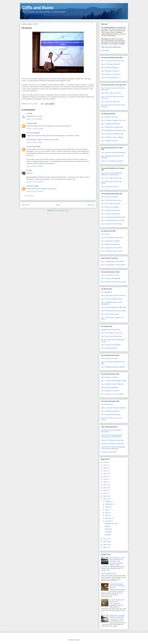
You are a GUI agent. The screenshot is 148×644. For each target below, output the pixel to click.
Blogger (77, 640)
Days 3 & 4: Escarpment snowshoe (112, 161)
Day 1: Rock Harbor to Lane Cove (112, 333)
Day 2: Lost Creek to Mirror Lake (111, 178)
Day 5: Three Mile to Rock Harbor (112, 251)
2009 (105, 545)
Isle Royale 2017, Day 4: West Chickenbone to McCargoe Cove (117, 559)
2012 (105, 499)
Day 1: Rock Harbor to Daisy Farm (112, 238)
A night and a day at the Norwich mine (117, 601)
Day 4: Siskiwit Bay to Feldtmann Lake (113, 131)
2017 (105, 485)
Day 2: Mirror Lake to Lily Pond (111, 93)
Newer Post (26, 205)
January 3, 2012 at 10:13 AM (35, 129)
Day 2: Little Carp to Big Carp (110, 64)
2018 (105, 482)
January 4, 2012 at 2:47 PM (34, 142)
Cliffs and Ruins (38, 8)
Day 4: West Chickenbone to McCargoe (114, 307)
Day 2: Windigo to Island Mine (111, 124)
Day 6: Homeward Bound (109, 348)
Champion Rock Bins (111, 523)
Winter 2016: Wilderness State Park (112, 444)
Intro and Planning (107, 404)
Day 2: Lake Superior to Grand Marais (113, 265)
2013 (105, 496)
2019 (105, 479)
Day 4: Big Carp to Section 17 (110, 71)
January (108, 521)
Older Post (91, 205)
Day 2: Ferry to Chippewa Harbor (112, 299)
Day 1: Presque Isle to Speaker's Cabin (114, 381)
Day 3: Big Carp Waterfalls (109, 387)
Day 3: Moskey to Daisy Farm (110, 244)
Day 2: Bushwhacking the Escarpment (113, 367)
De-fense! (108, 535)
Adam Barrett (31, 186)
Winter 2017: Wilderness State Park (112, 440)
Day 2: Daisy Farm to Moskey (110, 241)
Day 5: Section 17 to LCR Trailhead (112, 394)
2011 (105, 539)
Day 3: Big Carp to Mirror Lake (111, 415)
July (106, 510)
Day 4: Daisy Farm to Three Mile (111, 248)
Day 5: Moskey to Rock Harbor (111, 345)
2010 (105, 542)
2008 (105, 547)
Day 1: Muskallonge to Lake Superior (113, 261)
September (109, 504)
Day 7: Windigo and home (109, 141)
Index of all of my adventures (111, 47)
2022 (105, 471)
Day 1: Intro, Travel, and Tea (110, 275)
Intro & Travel (105, 234)
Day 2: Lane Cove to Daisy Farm (111, 336)
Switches (108, 526)
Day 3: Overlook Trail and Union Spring (114, 282)
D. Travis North (31, 133)
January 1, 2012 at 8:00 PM (34, 119)
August (107, 507)
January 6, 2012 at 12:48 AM (35, 166)
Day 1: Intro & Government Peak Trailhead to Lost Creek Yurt (111, 174)
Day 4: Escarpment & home (110, 187)
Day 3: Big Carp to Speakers (110, 207)
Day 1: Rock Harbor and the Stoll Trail (113, 295)
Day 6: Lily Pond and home (110, 78)
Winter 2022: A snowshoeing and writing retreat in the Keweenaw (112, 436)
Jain (28, 114)
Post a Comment (29, 196)
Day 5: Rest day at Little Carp (110, 214)
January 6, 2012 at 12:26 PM (35, 182)
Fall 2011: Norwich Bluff (109, 452)
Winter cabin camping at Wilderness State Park (117, 616)
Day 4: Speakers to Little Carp (111, 210)
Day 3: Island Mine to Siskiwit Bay (112, 127)
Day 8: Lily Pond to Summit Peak (112, 224)
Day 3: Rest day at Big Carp (110, 68)
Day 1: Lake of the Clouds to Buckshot (113, 408)
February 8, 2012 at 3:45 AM (35, 191)
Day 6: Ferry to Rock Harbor (110, 314)
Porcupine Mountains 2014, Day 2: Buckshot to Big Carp (118, 586)
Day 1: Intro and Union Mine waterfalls (113, 153)
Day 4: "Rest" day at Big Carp (110, 102)
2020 (105, 476)
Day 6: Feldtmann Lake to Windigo (112, 137)
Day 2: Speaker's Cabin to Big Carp (112, 384)
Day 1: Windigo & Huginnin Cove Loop (113, 120)
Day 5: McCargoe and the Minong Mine (114, 311)
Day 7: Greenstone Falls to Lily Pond (113, 220)
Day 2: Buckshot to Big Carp (110, 411)
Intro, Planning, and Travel (109, 117)
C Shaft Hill (108, 532)
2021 (105, 474)
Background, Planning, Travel (110, 330)
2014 (105, 493)
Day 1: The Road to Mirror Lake (111, 200)
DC (27, 170)
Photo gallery (105, 50)
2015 (105, 490)
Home (58, 205)
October (108, 501)
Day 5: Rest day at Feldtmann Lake (112, 134)
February (108, 518)
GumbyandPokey (32, 147)
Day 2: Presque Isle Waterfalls (111, 278)
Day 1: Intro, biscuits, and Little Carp (113, 61)
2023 (105, 468)
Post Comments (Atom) (62, 210)
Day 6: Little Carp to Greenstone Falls (113, 217)
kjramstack (30, 123)
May (106, 513)
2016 (105, 488)
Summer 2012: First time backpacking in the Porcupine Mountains (113, 448)
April (107, 515)
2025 (105, 462)
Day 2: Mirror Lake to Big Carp (111, 204)
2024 (105, 465)
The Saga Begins (107, 292)
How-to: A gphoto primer (109, 573)
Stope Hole (108, 529)
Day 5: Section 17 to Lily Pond (111, 74)
